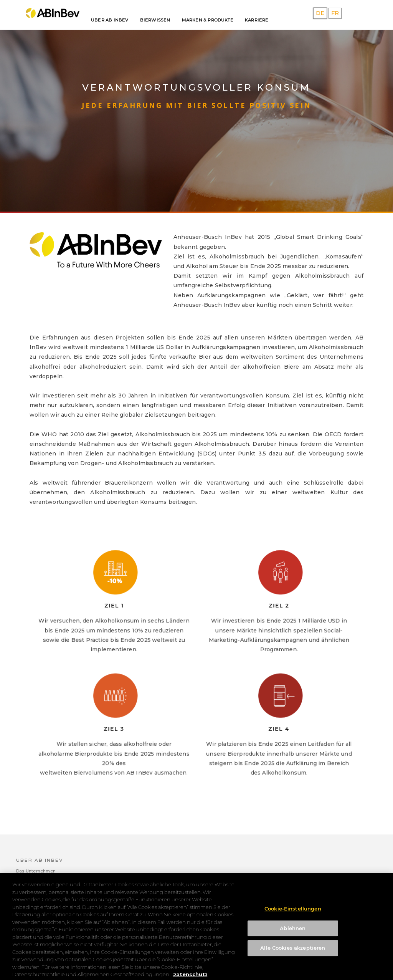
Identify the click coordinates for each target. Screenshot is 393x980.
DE (320, 13)
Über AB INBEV (40, 860)
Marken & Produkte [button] (208, 20)
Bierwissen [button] (155, 20)
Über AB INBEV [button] (110, 20)
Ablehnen (293, 934)
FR (335, 13)
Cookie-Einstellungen (293, 914)
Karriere (257, 20)
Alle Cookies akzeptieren (293, 954)
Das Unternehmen (36, 871)
